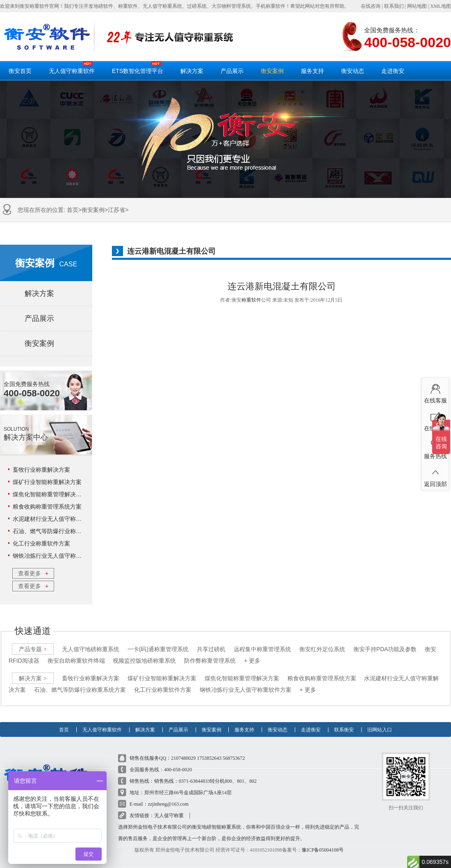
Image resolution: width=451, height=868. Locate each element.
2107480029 (183, 751)
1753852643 (209, 751)
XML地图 (441, 6)
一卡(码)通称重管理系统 (158, 642)
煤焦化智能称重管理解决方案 (50, 494)
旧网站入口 (380, 719)
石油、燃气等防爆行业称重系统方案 (59, 531)
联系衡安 (344, 719)
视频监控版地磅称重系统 (144, 654)
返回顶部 (435, 476)
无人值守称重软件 (72, 68)
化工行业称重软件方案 (41, 543)
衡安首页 (20, 71)
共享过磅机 (211, 642)
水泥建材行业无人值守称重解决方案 (59, 519)
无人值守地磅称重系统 (91, 642)
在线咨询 (371, 6)
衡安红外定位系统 (322, 642)
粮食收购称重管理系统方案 (47, 507)
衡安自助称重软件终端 (76, 654)
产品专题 (33, 642)
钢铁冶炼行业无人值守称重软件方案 (59, 556)
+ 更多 (252, 654)
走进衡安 (393, 71)
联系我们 (394, 6)
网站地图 (417, 6)
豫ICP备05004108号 (323, 843)
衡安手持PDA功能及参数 (385, 642)
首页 (73, 210)
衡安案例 (272, 71)
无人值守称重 (169, 809)
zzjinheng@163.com (168, 797)
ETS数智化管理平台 (138, 68)
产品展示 (232, 71)
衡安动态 (353, 71)
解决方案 (192, 71)
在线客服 (435, 392)
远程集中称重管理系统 (262, 642)
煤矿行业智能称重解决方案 (47, 482)
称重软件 (251, 300)
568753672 (234, 751)
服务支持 (312, 71)
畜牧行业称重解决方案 (41, 470)
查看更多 (33, 573)
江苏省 (116, 210)
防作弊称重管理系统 (210, 654)
